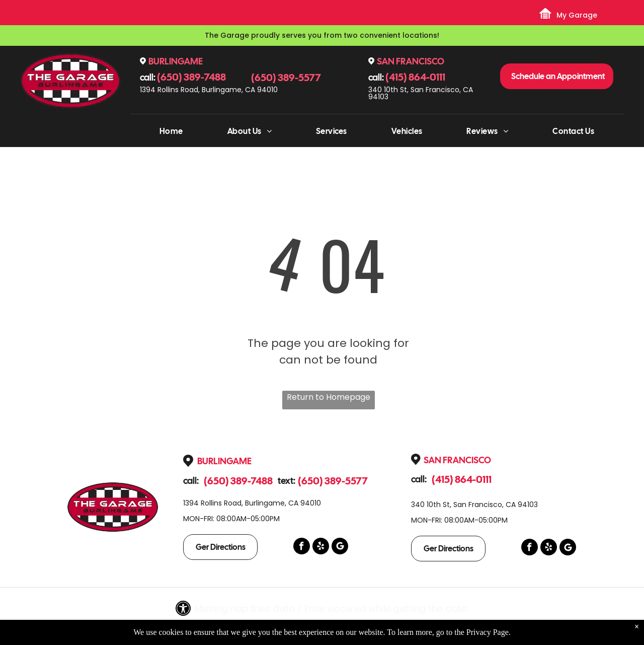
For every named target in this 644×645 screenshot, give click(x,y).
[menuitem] (171, 131)
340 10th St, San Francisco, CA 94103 (421, 93)
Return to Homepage (329, 397)
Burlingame (176, 61)
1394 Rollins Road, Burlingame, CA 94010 (209, 90)
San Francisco (411, 61)
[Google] (340, 547)
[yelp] (321, 547)
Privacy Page (488, 632)
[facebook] (302, 547)
